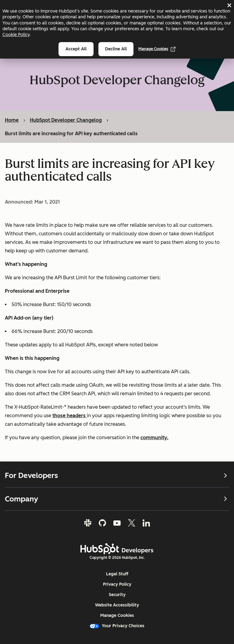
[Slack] (88, 523)
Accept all (76, 49)
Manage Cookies (157, 49)
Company (117, 499)
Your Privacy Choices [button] (117, 626)
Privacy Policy (117, 584)
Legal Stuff (117, 574)
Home (12, 120)
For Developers (117, 476)
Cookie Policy (16, 34)
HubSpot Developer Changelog (66, 120)
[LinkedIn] (146, 523)
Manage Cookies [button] (117, 615)
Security (117, 595)
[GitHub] (102, 523)
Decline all (116, 49)
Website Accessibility (117, 605)
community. (154, 437)
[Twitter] (132, 523)
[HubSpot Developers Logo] (117, 549)
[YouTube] (117, 523)
